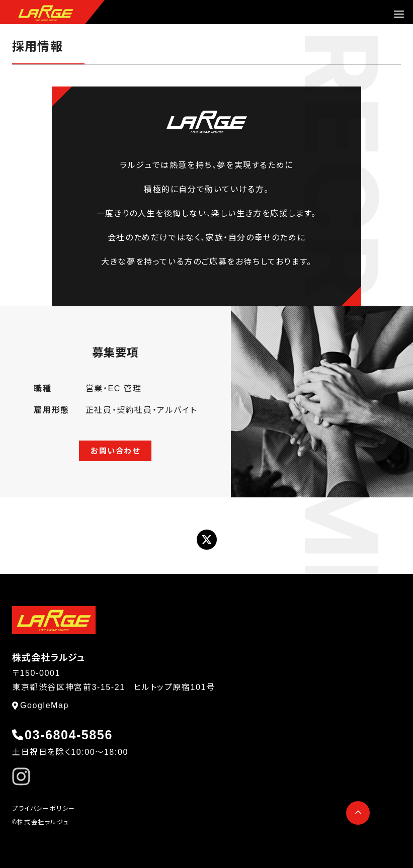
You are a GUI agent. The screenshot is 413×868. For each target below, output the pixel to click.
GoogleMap (45, 705)
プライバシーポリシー (44, 809)
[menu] (399, 14)
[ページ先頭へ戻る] (358, 813)
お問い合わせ (115, 451)
